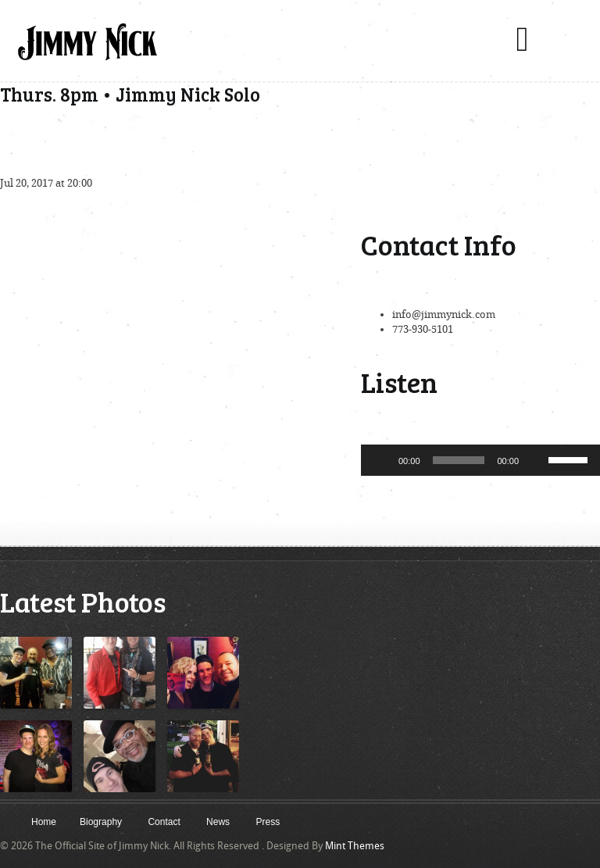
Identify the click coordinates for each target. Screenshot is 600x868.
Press (268, 822)
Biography (101, 822)
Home (44, 822)
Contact (164, 822)
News (218, 822)
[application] (480, 460)
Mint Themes (355, 846)
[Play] (381, 460)
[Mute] (536, 460)
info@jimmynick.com (444, 314)
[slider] (459, 460)
